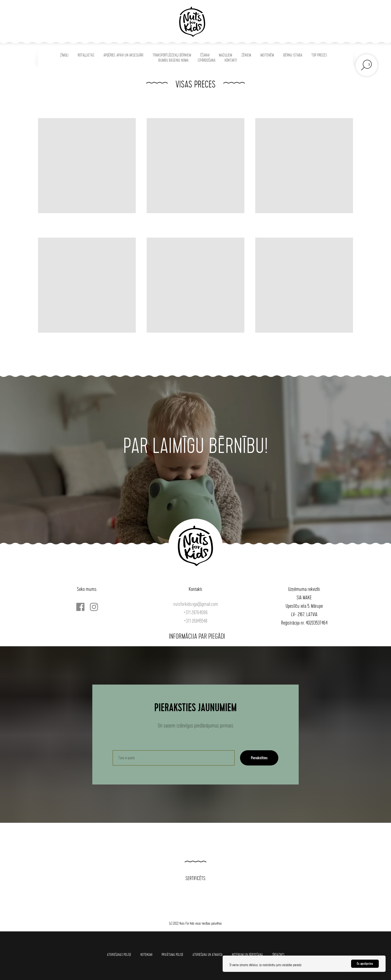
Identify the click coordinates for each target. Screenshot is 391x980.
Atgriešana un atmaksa (208, 955)
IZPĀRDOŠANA (206, 60)
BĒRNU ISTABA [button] (293, 55)
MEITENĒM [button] (267, 55)
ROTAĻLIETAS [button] (86, 55)
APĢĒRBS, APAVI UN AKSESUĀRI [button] (123, 55)
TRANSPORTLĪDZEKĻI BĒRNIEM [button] (172, 55)
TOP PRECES (319, 55)
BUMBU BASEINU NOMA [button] (173, 60)
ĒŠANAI (205, 55)
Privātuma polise (172, 955)
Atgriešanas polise (119, 955)
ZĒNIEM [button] (246, 55)
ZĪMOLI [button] (64, 55)
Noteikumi (146, 955)
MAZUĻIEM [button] (226, 55)
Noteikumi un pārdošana (247, 955)
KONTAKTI (231, 60)
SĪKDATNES (278, 955)
